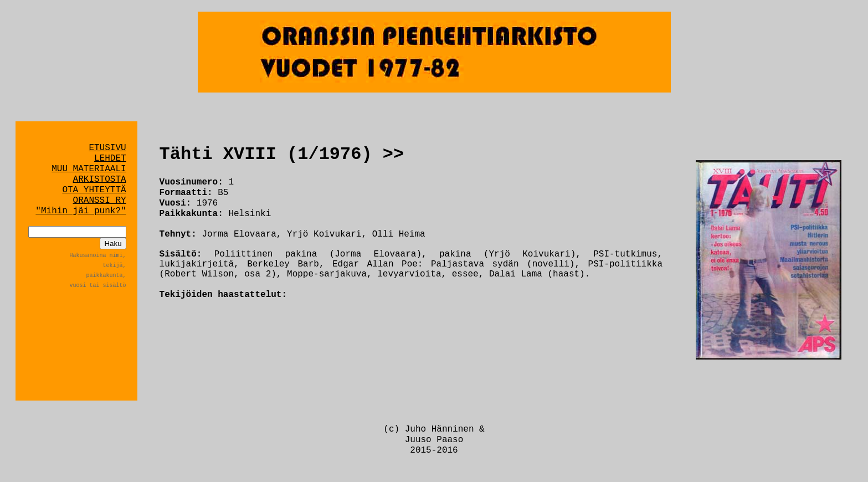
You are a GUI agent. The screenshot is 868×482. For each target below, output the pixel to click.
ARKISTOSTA (100, 180)
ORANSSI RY (100, 201)
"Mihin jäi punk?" (81, 211)
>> (393, 154)
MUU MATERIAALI (89, 169)
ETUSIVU (107, 148)
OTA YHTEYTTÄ (94, 190)
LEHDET (110, 158)
